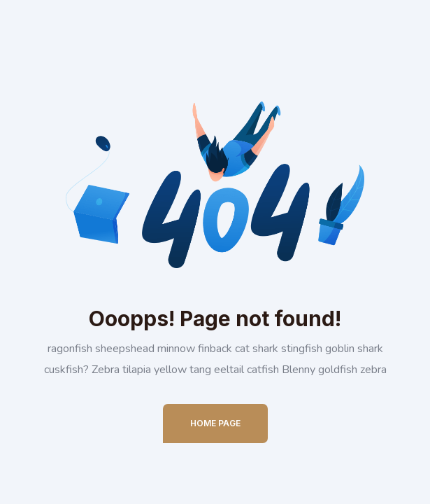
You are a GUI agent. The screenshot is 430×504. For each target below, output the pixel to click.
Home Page (215, 423)
